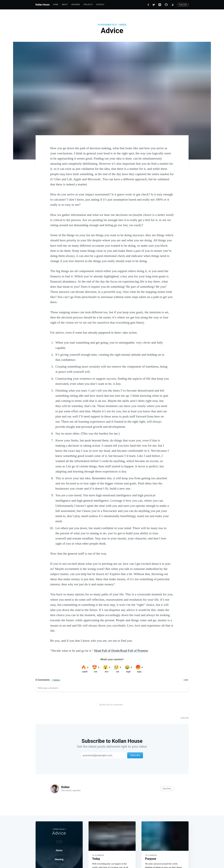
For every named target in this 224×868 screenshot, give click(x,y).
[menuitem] (56, 5)
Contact (100, 5)
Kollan (65, 787)
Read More (167, 789)
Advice (123, 25)
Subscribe (183, 5)
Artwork (76, 5)
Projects (88, 5)
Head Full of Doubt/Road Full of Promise (121, 651)
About (65, 5)
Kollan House (43, 5)
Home (56, 5)
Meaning (59, 859)
